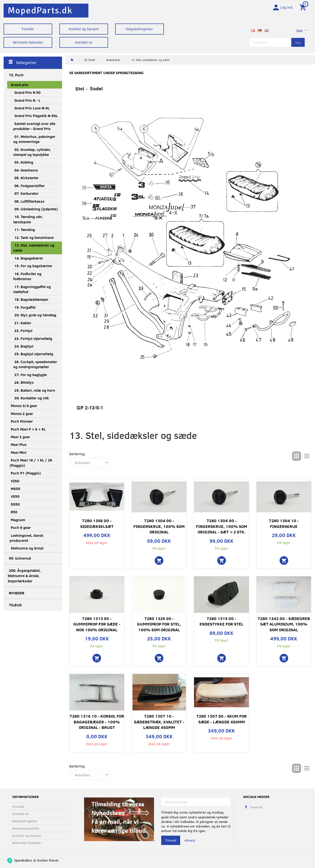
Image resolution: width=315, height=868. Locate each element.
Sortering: (77, 455)
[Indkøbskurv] (304, 8)
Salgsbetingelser (139, 29)
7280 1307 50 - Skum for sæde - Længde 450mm (221, 721)
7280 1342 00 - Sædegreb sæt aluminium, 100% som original (284, 626)
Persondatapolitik (26, 828)
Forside (28, 29)
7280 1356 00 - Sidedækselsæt (97, 525)
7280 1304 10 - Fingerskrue (284, 525)
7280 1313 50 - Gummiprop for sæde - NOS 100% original (97, 626)
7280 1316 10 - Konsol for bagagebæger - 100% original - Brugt (97, 723)
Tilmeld (171, 841)
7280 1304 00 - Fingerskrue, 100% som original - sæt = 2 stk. (222, 528)
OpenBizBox (23, 860)
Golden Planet (48, 860)
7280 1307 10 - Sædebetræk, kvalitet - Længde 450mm (159, 723)
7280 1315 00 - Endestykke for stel (221, 623)
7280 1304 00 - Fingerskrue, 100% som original (159, 528)
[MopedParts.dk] (40, 10)
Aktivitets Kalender (28, 42)
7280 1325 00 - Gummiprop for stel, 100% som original (159, 626)
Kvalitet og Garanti (84, 29)
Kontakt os (84, 42)
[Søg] (298, 44)
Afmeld (190, 841)
